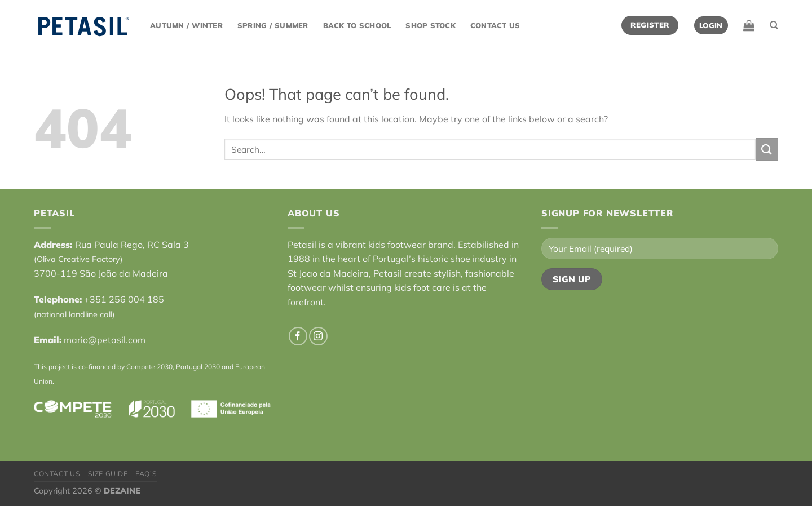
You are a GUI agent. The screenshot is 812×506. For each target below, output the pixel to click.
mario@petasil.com (105, 340)
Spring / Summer (273, 25)
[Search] (774, 25)
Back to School (357, 25)
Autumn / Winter (186, 25)
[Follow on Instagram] (318, 336)
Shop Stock (431, 25)
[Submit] (767, 149)
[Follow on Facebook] (298, 336)
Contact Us (495, 25)
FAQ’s (146, 474)
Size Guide (108, 474)
